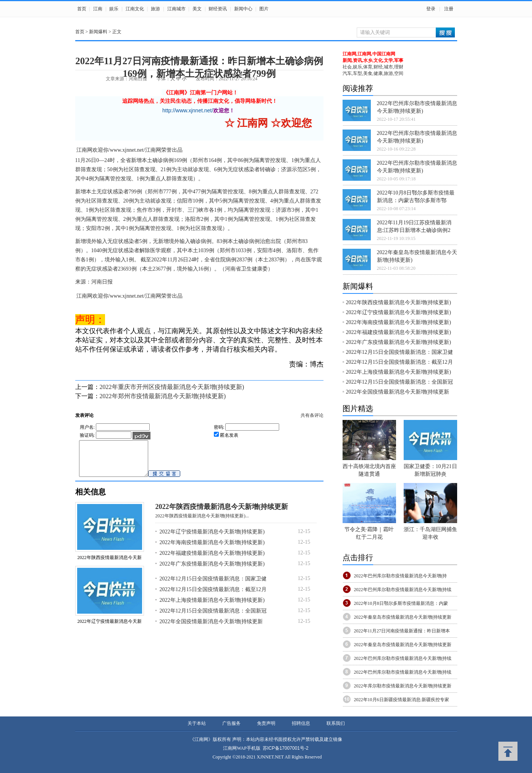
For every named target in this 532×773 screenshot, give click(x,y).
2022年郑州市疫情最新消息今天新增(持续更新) (163, 396)
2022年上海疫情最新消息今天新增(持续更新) (212, 607)
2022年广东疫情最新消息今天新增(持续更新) (212, 571)
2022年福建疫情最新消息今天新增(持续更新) (212, 560)
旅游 (155, 9)
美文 (197, 9)
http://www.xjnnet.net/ (188, 110)
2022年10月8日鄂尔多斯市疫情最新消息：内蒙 (401, 603)
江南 (98, 9)
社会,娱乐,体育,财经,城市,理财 (373, 67)
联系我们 (336, 723)
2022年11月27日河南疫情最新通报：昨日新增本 (402, 631)
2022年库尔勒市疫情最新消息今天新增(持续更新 (403, 686)
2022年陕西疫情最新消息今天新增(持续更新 (222, 514)
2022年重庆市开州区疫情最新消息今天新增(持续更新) (172, 387)
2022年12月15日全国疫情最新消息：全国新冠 (213, 618)
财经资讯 (218, 9)
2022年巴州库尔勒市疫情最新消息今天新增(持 (401, 576)
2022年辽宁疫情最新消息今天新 (110, 628)
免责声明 (266, 723)
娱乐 (114, 9)
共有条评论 (312, 415)
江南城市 (176, 9)
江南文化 (135, 9)
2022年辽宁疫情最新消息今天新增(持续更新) (212, 539)
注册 (449, 9)
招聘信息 (301, 723)
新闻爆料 (98, 32)
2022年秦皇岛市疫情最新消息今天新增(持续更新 (403, 617)
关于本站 (197, 723)
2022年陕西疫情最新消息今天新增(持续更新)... (202, 523)
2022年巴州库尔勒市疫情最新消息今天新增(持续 (403, 590)
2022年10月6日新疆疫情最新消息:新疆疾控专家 (402, 700)
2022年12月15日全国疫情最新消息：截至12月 (213, 596)
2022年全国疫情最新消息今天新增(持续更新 (211, 628)
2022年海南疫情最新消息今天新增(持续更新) (212, 549)
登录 (431, 9)
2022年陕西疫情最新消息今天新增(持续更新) (399, 302)
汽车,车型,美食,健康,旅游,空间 (373, 73)
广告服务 (231, 723)
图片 (264, 9)
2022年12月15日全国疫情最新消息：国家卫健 (213, 586)
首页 (82, 9)
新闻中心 (243, 9)
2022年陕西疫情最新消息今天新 (110, 564)
